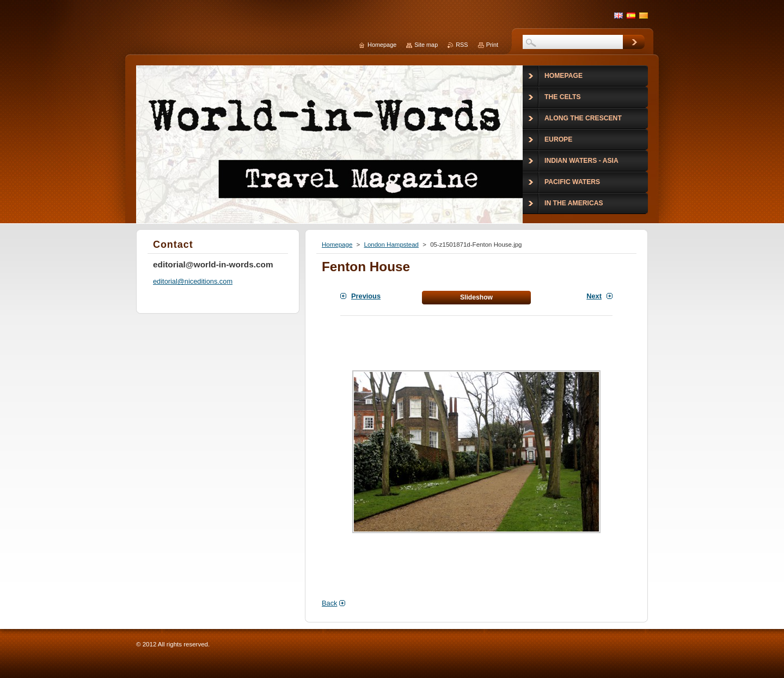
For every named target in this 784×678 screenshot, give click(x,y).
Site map (426, 45)
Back (329, 603)
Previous (366, 296)
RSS (462, 45)
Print (492, 45)
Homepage (337, 245)
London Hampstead (391, 245)
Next (594, 296)
